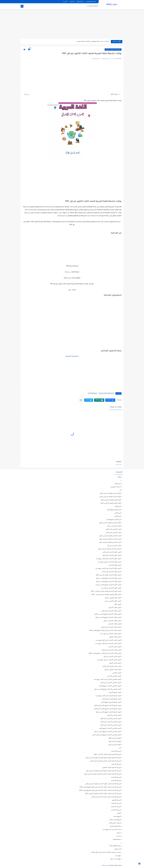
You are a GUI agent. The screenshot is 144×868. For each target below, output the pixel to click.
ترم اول (119, 833)
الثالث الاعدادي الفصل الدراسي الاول (110, 523)
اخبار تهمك (118, 483)
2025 (119, 477)
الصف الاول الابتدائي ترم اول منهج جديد (109, 562)
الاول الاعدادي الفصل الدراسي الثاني (110, 497)
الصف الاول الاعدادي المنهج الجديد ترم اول (108, 581)
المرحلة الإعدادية (116, 777)
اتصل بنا (65, 2)
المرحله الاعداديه (116, 810)
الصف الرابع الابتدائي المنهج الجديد (111, 702)
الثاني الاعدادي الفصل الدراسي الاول (110, 539)
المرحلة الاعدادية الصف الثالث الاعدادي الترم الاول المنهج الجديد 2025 (100, 787)
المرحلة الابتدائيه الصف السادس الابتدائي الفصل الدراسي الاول (102, 774)
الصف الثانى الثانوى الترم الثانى (112, 666)
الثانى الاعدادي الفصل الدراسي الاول (110, 536)
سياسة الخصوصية (91, 2)
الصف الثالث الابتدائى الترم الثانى (111, 611)
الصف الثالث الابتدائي (115, 607)
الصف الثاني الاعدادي (115, 647)
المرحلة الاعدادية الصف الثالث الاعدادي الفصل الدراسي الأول (103, 793)
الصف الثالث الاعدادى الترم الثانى (111, 627)
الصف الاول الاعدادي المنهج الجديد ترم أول (108, 578)
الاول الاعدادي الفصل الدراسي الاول (110, 493)
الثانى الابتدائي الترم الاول (113, 529)
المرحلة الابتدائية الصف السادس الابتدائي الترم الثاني (105, 761)
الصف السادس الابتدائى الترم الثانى (110, 725)
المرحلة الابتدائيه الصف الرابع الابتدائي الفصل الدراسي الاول (103, 771)
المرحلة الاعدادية (116, 780)
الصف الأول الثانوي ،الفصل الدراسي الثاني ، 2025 (106, 594)
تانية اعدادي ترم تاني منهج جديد (112, 829)
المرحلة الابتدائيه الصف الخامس (112, 767)
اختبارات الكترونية (116, 487)
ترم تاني (119, 836)
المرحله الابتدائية (116, 803)
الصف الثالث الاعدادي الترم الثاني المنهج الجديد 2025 (105, 630)
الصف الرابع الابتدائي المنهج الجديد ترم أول (108, 712)
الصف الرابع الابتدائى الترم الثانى (111, 699)
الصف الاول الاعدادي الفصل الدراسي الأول (108, 575)
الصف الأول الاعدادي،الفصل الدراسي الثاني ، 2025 (106, 591)
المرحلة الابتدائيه (116, 764)
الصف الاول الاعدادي (115, 565)
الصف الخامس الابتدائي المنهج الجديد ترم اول (108, 689)
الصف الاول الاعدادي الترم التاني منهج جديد (108, 568)
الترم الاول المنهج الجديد (114, 510)
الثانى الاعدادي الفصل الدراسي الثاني (110, 542)
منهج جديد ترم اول (116, 859)
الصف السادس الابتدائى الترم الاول (111, 722)
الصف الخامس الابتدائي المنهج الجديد (110, 686)
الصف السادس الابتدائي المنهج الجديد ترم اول (107, 731)
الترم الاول (118, 506)
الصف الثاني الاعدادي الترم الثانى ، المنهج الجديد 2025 (105, 653)
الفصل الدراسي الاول (115, 741)
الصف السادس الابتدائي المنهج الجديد (110, 728)
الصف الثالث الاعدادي (114, 624)
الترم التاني (118, 513)
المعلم (119, 813)
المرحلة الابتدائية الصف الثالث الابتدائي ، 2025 (107, 754)
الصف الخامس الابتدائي (114, 676)
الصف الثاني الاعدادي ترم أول (112, 656)
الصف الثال (118, 604)
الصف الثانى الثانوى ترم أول (113, 669)
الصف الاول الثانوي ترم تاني (113, 601)
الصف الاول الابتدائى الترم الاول (112, 555)
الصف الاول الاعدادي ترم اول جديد (111, 588)
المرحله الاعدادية (116, 807)
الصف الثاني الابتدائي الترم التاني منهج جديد (108, 643)
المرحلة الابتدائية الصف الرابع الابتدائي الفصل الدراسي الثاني (103, 758)
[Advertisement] (72, 24)
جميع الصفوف (117, 839)
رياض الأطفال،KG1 (115, 846)
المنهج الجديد (117, 816)
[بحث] (22, 6)
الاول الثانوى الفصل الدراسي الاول (111, 500)
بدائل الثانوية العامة (115, 826)
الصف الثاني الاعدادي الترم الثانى (111, 650)
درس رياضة (112, 4)
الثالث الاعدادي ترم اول (114, 526)
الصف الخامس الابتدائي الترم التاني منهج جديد (107, 679)
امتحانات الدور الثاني (115, 823)
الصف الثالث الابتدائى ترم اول (113, 49)
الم (120, 748)
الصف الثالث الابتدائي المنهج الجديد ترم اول (108, 617)
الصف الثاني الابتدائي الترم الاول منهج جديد (108, 640)
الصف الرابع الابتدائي (115, 692)
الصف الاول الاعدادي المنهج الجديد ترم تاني (108, 585)
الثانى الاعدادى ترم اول (114, 545)
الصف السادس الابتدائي (114, 715)
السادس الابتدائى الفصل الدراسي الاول (109, 549)
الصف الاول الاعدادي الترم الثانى (111, 572)
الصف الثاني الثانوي (115, 663)
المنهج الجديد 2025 (115, 820)
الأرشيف (72, 2)
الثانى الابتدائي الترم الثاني (113, 532)
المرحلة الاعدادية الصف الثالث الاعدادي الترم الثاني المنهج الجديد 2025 (100, 790)
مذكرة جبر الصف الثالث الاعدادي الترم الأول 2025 (106, 852)
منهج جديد (118, 855)
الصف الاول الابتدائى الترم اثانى (112, 552)
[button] (110, 400)
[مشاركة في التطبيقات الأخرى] (81, 400)
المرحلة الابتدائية (93, 6)
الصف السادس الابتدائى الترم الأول (111, 718)
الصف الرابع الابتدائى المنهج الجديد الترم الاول (107, 705)
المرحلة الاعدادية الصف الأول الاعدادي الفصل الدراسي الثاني (103, 784)
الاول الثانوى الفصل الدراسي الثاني (111, 503)
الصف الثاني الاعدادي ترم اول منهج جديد (109, 660)
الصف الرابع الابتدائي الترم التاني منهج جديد (108, 696)
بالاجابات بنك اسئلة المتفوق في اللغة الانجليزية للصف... (92, 42)
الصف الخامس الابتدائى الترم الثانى (110, 683)
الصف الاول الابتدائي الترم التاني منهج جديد (108, 559)
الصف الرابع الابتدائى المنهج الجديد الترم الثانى (107, 709)
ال (120, 490)
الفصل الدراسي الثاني (114, 745)
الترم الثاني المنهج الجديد (114, 519)
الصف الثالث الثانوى (115, 637)
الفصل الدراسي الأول (115, 738)
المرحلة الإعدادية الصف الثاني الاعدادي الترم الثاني (106, 797)
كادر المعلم (118, 849)
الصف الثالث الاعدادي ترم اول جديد (111, 634)
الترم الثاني (118, 516)
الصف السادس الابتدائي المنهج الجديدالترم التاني (107, 735)
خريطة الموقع (80, 2)
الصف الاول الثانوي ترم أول (113, 598)
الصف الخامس (117, 673)
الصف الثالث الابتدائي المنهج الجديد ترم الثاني (107, 614)
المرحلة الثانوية (116, 800)
